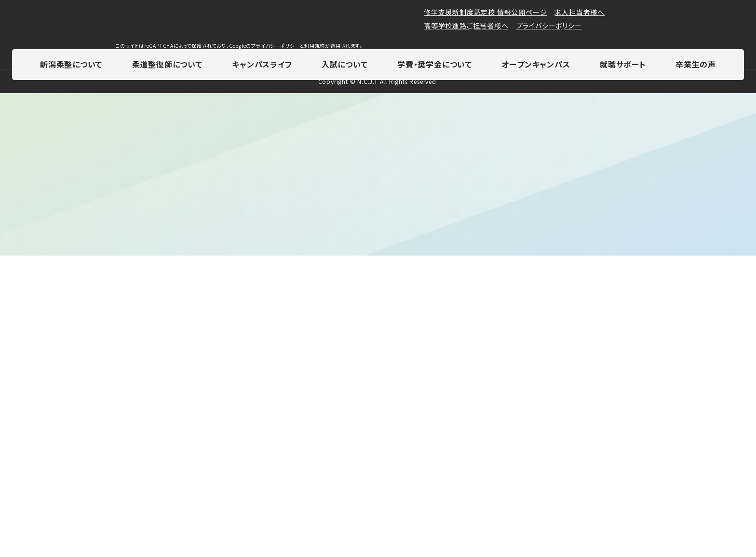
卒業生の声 (696, 66)
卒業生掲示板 (559, 32)
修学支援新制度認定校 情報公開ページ (485, 476)
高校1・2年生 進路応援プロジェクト (640, 32)
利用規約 (315, 509)
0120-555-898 (496, 403)
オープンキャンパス (536, 66)
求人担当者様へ (580, 476)
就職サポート (623, 66)
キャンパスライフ (262, 66)
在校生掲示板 (507, 32)
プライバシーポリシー (549, 489)
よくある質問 (720, 32)
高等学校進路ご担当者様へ (466, 489)
